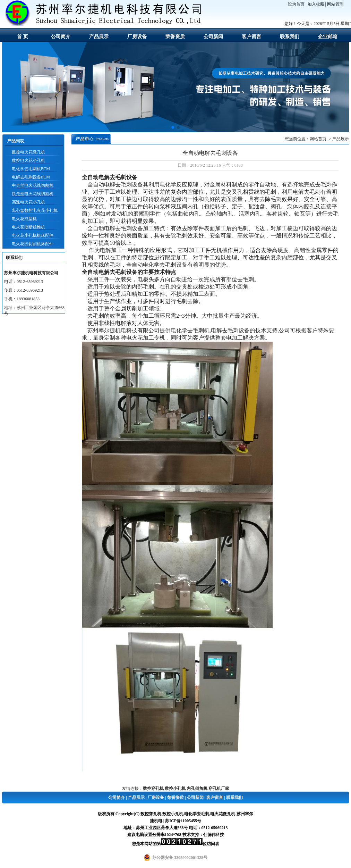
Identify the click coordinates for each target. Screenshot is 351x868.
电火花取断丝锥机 (28, 227)
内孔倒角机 (197, 788)
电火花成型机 (24, 219)
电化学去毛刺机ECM (31, 169)
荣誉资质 (175, 37)
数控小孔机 (175, 788)
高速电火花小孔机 (28, 202)
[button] (173, 127)
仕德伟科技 (214, 835)
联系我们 (290, 37)
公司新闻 (213, 37)
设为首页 (296, 4)
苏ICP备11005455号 (183, 821)
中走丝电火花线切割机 (33, 185)
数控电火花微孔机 (28, 152)
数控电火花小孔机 (28, 160)
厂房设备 (137, 37)
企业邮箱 (328, 37)
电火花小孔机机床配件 (33, 235)
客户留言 (251, 37)
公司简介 (61, 37)
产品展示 (99, 37)
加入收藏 (316, 4)
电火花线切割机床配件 (33, 244)
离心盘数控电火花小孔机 (35, 210)
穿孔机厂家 (219, 788)
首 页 (23, 37)
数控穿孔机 (153, 788)
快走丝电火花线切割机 (33, 194)
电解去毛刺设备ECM (31, 177)
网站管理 (335, 4)
